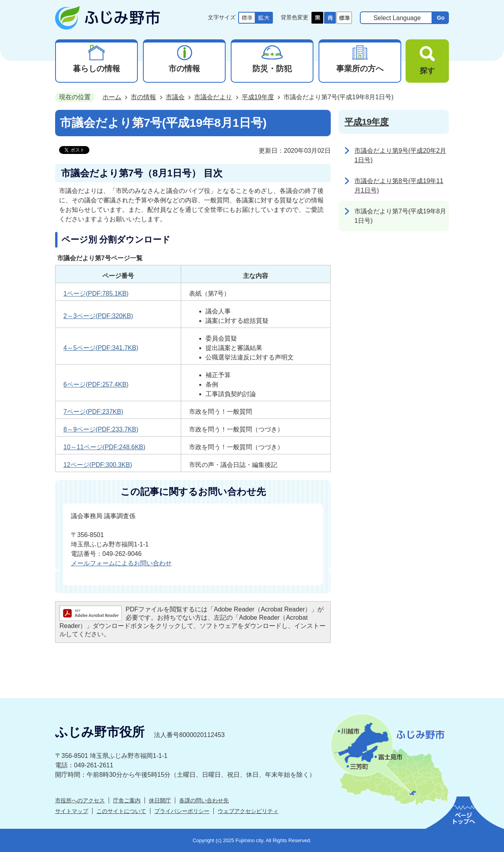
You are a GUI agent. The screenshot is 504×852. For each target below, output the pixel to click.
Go (441, 18)
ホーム (112, 97)
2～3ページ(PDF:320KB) (98, 316)
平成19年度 (258, 97)
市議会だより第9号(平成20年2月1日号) (400, 155)
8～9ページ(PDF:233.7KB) (101, 429)
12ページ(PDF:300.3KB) (98, 465)
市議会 (175, 97)
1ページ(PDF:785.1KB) (96, 294)
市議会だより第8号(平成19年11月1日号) (399, 186)
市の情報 (143, 97)
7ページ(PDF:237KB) (93, 412)
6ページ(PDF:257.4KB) (96, 384)
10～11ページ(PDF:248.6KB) (104, 447)
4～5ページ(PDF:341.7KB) (101, 348)
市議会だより (213, 97)
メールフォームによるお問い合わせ (121, 563)
